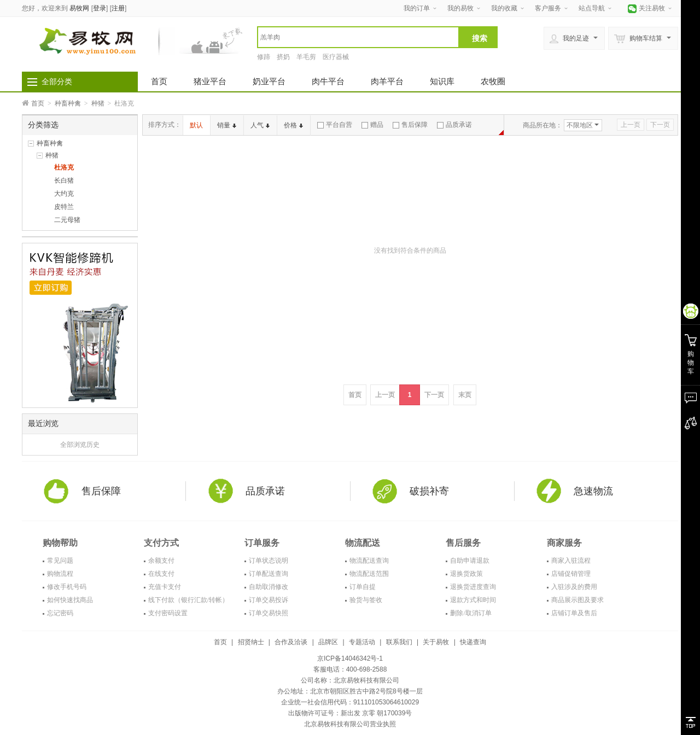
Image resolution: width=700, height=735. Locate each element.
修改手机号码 (67, 587)
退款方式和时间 (473, 600)
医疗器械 (336, 57)
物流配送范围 (369, 574)
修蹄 (264, 57)
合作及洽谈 (291, 642)
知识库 (442, 81)
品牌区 (328, 642)
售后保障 (410, 125)
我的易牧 (460, 8)
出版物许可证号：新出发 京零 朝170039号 (350, 713)
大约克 (64, 194)
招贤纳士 (251, 642)
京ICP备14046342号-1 (350, 658)
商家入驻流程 (571, 561)
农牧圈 (493, 81)
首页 (159, 81)
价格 (293, 125)
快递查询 (473, 642)
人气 (260, 125)
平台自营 (335, 125)
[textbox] (358, 37)
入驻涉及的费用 (574, 587)
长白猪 (64, 180)
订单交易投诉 (269, 600)
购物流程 (60, 574)
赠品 (372, 125)
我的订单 (417, 8)
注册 (118, 8)
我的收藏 (504, 8)
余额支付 (161, 561)
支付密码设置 (168, 613)
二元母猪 (67, 220)
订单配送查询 (269, 574)
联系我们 (399, 642)
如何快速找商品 (70, 600)
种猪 (98, 103)
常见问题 (60, 561)
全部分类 (57, 81)
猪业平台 (210, 81)
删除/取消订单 (471, 613)
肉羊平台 (387, 81)
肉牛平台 (328, 81)
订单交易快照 (269, 613)
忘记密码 (60, 613)
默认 (196, 125)
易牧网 (79, 8)
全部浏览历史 (80, 445)
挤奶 (283, 57)
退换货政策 (466, 574)
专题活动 (362, 642)
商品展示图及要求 (577, 600)
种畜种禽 (68, 103)
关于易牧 (436, 642)
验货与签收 (366, 600)
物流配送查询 (369, 561)
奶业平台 (269, 81)
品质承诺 (454, 125)
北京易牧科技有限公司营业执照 (350, 724)
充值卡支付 (165, 587)
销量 (227, 125)
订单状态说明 (269, 561)
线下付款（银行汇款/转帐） (188, 600)
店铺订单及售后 (574, 613)
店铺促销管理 (571, 574)
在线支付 (161, 574)
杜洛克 (64, 167)
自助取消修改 (269, 587)
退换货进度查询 (473, 587)
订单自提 (363, 587)
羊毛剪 (306, 57)
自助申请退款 (470, 561)
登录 (100, 8)
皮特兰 (64, 207)
